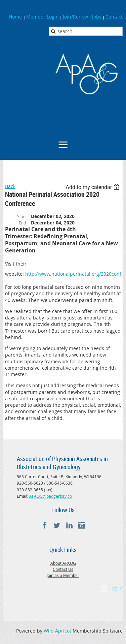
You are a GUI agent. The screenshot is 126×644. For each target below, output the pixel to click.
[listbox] (93, 187)
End (22, 223)
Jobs (97, 17)
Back (10, 186)
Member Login (43, 17)
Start (22, 216)
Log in (116, 588)
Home (16, 17)
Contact (114, 17)
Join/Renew (75, 17)
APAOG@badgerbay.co (51, 496)
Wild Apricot (57, 631)
